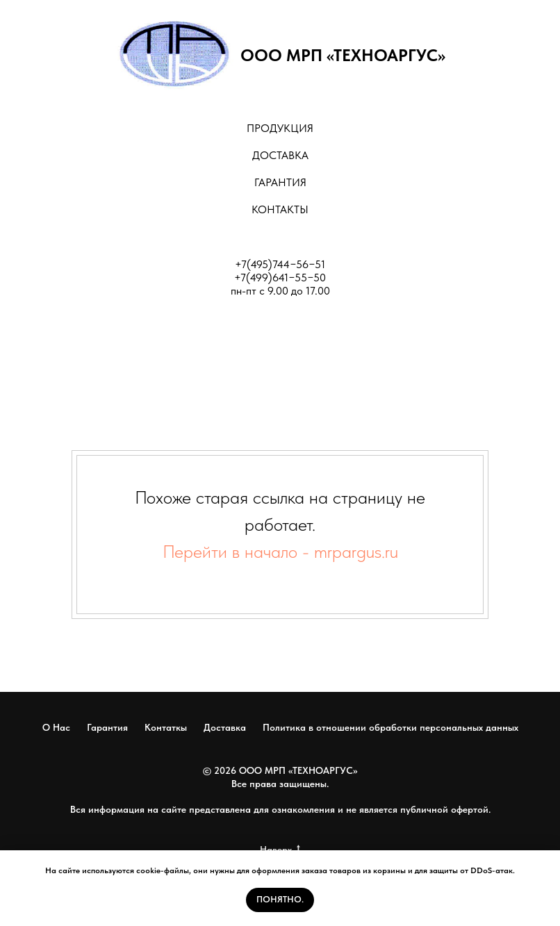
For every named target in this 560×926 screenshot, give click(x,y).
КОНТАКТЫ (280, 209)
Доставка (225, 727)
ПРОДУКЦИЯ (280, 128)
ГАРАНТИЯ (280, 182)
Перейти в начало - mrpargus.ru (280, 551)
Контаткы (166, 727)
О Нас (56, 727)
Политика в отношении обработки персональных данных (390, 727)
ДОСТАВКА (280, 155)
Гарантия (107, 727)
